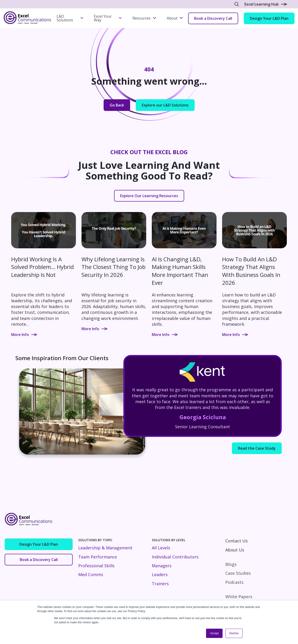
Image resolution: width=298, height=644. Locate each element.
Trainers (160, 584)
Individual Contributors (175, 557)
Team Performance (98, 557)
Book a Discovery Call (213, 18)
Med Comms (91, 574)
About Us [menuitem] (235, 550)
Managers (162, 566)
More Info (24, 335)
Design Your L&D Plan (269, 18)
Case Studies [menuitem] (238, 573)
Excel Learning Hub (266, 4)
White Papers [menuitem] (239, 597)
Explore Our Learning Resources (149, 196)
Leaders (160, 574)
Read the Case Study (257, 448)
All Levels (161, 548)
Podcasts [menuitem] (234, 582)
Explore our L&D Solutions (165, 105)
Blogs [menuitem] (231, 564)
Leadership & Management (105, 548)
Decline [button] (234, 633)
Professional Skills (96, 566)
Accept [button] (214, 633)
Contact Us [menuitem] (237, 541)
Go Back (117, 105)
